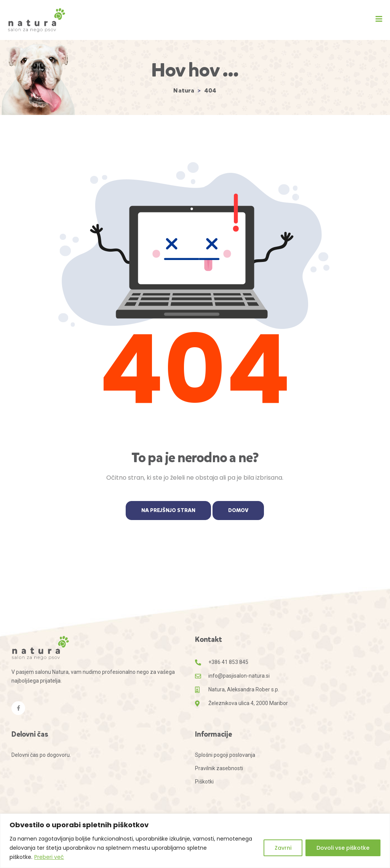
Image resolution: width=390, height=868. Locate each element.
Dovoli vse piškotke (343, 848)
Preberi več (49, 857)
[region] (195, 841)
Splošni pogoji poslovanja (225, 755)
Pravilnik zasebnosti (219, 768)
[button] (379, 19)
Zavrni (283, 848)
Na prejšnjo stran (168, 510)
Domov (238, 510)
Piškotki (204, 782)
